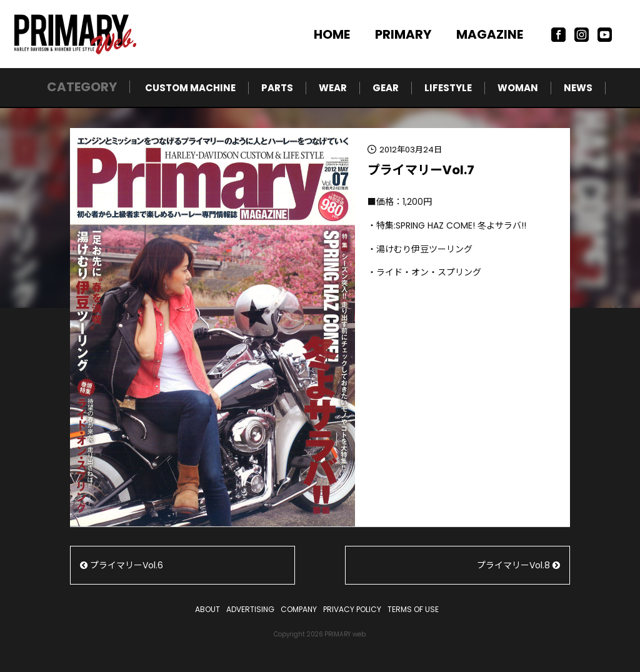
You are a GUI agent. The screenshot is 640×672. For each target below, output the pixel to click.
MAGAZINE (490, 34)
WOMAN (518, 88)
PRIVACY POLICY (352, 609)
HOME (332, 34)
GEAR (386, 88)
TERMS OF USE (413, 609)
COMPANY (299, 609)
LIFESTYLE (448, 88)
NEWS (578, 88)
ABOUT (207, 609)
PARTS (277, 88)
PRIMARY (403, 34)
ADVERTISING (250, 609)
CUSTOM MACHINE (190, 88)
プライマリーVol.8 (518, 565)
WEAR (333, 88)
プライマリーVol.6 (122, 565)
